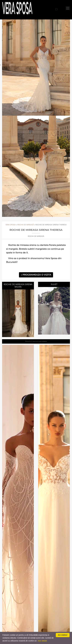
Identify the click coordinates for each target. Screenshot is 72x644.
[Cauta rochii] (56, 9)
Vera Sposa (11, 225)
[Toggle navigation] (68, 8)
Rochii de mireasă (25, 225)
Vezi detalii (42, 641)
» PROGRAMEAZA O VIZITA (36, 275)
